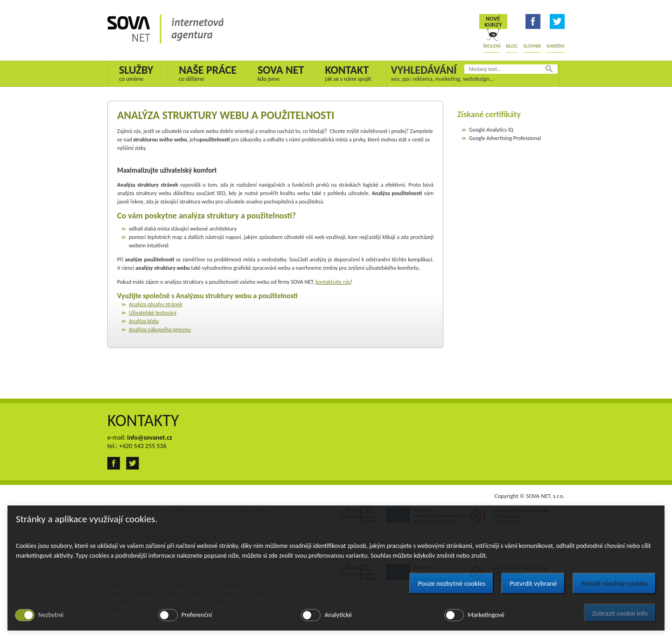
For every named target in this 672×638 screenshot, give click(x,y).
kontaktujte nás (333, 282)
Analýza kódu (144, 321)
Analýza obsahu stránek (155, 304)
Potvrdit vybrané (533, 583)
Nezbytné (51, 615)
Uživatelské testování (153, 313)
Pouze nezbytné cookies (451, 583)
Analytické (338, 615)
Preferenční (197, 615)
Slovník (532, 46)
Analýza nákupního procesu (160, 330)
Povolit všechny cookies (614, 583)
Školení (492, 46)
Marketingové (486, 615)
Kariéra (556, 46)
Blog (512, 46)
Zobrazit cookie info (620, 613)
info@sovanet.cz (149, 438)
